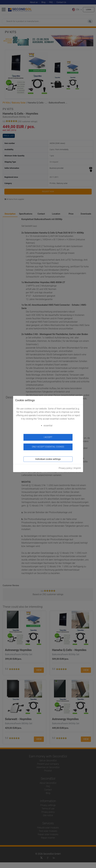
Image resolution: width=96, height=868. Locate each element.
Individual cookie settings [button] (48, 459)
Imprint (77, 468)
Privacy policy (65, 468)
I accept (48, 437)
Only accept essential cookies (48, 447)
